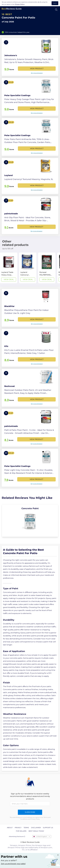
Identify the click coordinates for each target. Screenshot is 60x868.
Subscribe (30, 812)
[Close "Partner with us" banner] (58, 855)
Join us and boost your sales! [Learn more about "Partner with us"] (13, 864)
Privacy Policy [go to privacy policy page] (20, 4)
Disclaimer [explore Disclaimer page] (36, 828)
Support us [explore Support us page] (48, 828)
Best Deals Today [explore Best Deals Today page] (36, 831)
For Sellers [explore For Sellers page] (21, 831)
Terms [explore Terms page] (26, 828)
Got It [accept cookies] (55, 3)
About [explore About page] (10, 828)
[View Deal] (9, 268)
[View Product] (30, 57)
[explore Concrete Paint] (30, 521)
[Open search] (56, 10)
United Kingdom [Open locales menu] (42, 836)
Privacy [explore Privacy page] (18, 828)
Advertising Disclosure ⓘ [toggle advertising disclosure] (17, 836)
